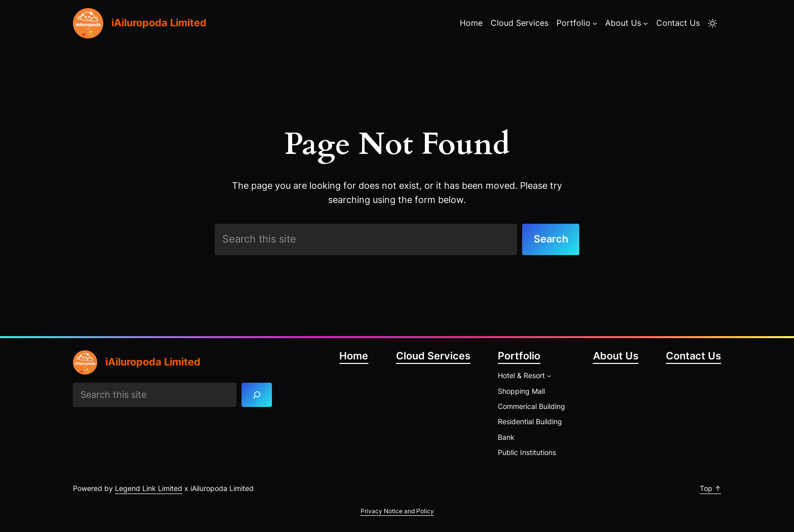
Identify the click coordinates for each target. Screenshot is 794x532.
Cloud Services (433, 356)
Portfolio (519, 356)
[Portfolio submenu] (595, 23)
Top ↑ (710, 488)
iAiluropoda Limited (159, 23)
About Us (616, 356)
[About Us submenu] (646, 23)
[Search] (257, 395)
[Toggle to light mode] (712, 23)
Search (551, 239)
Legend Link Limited (149, 488)
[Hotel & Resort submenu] (549, 376)
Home (354, 356)
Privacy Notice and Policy (397, 511)
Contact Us (693, 356)
